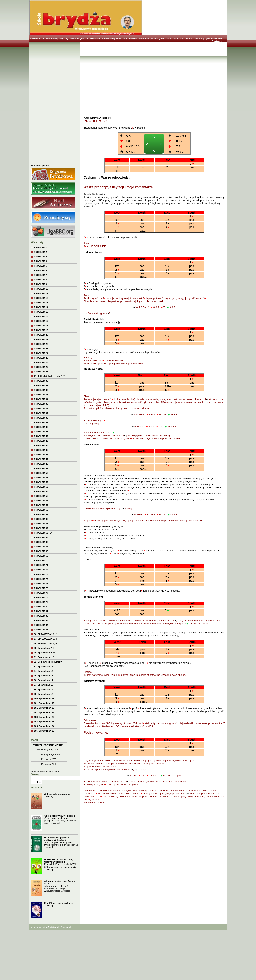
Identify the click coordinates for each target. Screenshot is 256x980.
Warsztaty (121, 39)
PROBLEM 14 (41, 307)
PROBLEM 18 (41, 326)
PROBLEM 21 (41, 339)
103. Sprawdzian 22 (44, 717)
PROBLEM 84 (41, 625)
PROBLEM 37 (41, 413)
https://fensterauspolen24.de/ (45, 772)
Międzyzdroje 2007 (50, 750)
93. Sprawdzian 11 (43, 666)
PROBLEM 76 (41, 588)
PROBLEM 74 (41, 579)
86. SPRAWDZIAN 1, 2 (45, 634)
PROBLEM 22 (41, 344)
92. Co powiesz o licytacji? (48, 662)
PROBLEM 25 (41, 358)
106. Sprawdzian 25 (44, 731)
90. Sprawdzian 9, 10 (45, 653)
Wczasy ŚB (158, 39)
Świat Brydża (78, 39)
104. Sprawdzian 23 (44, 722)
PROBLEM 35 (41, 404)
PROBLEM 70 (41, 560)
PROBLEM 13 (41, 303)
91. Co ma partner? (44, 657)
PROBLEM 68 (41, 551)
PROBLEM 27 (41, 367)
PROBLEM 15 (41, 312)
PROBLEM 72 (41, 570)
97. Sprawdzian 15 (43, 685)
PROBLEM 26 (41, 362)
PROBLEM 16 (41, 316)
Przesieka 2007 (49, 759)
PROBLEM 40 (41, 427)
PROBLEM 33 (41, 395)
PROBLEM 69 (41, 556)
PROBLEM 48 (41, 464)
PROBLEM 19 (41, 330)
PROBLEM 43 (41, 441)
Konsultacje (50, 39)
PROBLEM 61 (41, 524)
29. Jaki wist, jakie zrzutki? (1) (50, 376)
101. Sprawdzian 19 (44, 703)
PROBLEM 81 (41, 611)
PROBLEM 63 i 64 (43, 533)
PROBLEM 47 (41, 459)
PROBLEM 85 (41, 630)
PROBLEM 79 (41, 602)
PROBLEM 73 (41, 574)
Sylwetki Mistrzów (139, 39)
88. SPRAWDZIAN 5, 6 (45, 643)
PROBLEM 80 (41, 607)
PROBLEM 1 (40, 247)
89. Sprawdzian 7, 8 (44, 648)
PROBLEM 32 (41, 390)
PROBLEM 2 (40, 252)
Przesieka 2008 (49, 764)
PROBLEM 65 (41, 537)
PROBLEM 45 (41, 450)
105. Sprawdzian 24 (44, 726)
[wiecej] (49, 796)
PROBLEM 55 (41, 496)
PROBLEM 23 (41, 349)
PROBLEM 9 (40, 284)
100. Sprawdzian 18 (44, 699)
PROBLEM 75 (41, 584)
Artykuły (63, 39)
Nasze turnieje (194, 39)
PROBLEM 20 (41, 335)
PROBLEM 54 (41, 491)
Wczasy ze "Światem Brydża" (48, 745)
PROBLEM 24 (41, 353)
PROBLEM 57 (41, 505)
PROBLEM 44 (41, 445)
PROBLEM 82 (41, 616)
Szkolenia (35, 39)
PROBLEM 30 (41, 381)
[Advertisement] (54, 104)
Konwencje (93, 39)
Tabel (169, 39)
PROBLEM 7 (40, 275)
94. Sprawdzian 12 (43, 671)
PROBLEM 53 (41, 487)
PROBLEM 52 (41, 482)
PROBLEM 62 (41, 528)
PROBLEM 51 (41, 478)
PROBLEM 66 (41, 542)
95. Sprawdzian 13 (43, 676)
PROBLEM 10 (41, 289)
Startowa (179, 39)
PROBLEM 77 (41, 593)
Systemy (217, 41)
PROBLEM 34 (41, 399)
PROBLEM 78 (41, 597)
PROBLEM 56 (41, 501)
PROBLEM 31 (41, 385)
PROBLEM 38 (41, 418)
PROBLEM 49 (41, 468)
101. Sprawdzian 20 (44, 708)
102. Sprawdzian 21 (44, 712)
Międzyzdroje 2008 (50, 754)
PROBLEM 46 (41, 455)
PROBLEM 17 (41, 321)
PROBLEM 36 (41, 409)
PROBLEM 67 (41, 547)
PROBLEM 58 (41, 510)
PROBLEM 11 (41, 293)
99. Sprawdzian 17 (43, 694)
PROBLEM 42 (41, 436)
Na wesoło (108, 39)
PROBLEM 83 (41, 620)
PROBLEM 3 (40, 261)
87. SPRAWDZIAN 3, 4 (45, 639)
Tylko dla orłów (213, 39)
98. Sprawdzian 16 (43, 689)
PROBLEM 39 (41, 422)
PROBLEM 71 (41, 565)
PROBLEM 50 (41, 473)
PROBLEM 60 (41, 519)
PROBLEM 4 (40, 257)
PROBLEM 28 (41, 372)
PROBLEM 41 (41, 432)
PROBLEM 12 (41, 298)
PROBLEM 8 (40, 280)
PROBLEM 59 (41, 514)
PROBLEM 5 (40, 266)
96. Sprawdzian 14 (43, 680)
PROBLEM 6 (40, 270)
